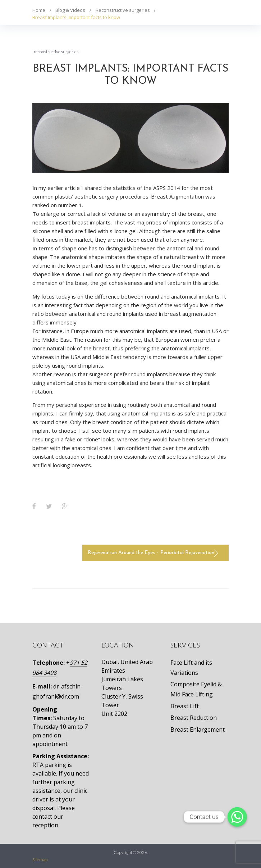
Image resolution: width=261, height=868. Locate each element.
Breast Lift (185, 706)
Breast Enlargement (198, 730)
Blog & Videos (70, 10)
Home (39, 10)
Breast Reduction (194, 718)
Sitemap (40, 860)
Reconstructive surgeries (123, 10)
